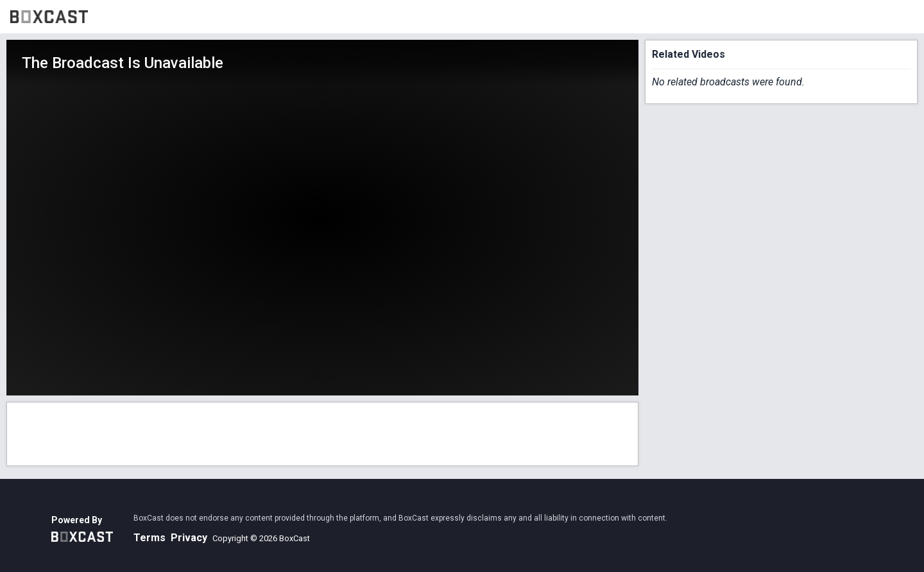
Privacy (189, 538)
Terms (150, 538)
